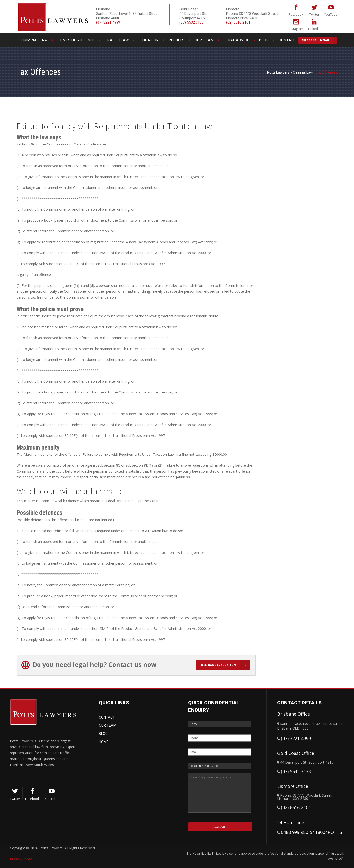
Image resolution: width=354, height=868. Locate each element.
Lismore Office (293, 786)
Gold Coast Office (296, 753)
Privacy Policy (21, 859)
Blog (103, 734)
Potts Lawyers (278, 72)
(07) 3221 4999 (108, 22)
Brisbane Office (294, 714)
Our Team (108, 725)
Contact (107, 717)
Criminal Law (303, 72)
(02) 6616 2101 (238, 22)
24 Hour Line (291, 822)
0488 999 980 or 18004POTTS (312, 832)
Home (104, 742)
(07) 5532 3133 (192, 22)
